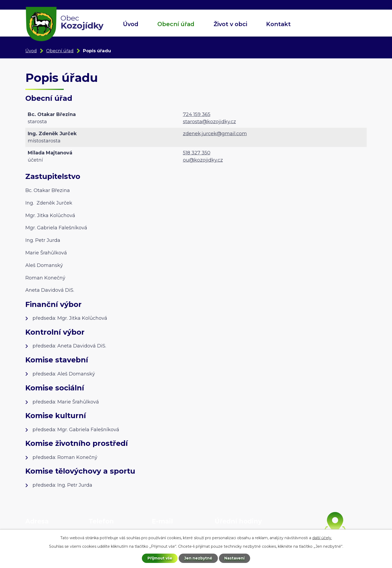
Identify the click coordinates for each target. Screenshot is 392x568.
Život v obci (230, 24)
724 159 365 (197, 114)
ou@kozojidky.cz (203, 160)
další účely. (322, 538)
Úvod (131, 24)
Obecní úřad (176, 24)
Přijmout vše (160, 558)
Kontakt (278, 24)
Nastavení (235, 558)
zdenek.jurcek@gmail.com (215, 134)
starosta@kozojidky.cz (209, 122)
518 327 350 (197, 153)
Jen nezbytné (199, 558)
